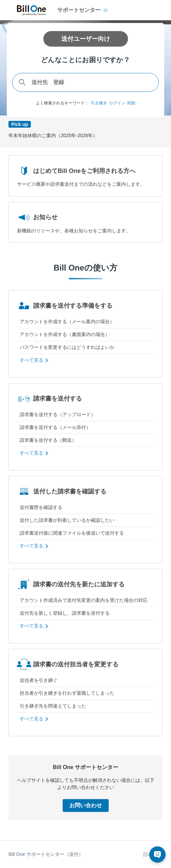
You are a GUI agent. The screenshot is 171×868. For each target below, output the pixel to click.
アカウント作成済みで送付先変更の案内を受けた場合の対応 (84, 600)
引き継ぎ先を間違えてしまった (53, 706)
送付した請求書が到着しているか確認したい (67, 520)
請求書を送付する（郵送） (48, 440)
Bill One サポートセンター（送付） (46, 854)
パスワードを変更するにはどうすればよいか (67, 347)
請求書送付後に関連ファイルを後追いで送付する (72, 533)
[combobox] (85, 82)
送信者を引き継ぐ (39, 680)
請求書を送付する (49, 399)
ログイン (117, 103)
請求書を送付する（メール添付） (55, 427)
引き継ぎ (99, 103)
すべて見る (31, 360)
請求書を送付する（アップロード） (58, 414)
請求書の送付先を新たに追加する (71, 584)
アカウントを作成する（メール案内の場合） (67, 322)
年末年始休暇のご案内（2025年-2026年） (53, 135)
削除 (131, 103)
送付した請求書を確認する (62, 491)
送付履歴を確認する (41, 507)
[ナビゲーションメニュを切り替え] (105, 10)
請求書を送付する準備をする (65, 306)
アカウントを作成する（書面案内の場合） (65, 334)
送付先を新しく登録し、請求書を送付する (65, 613)
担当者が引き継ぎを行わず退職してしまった (67, 693)
